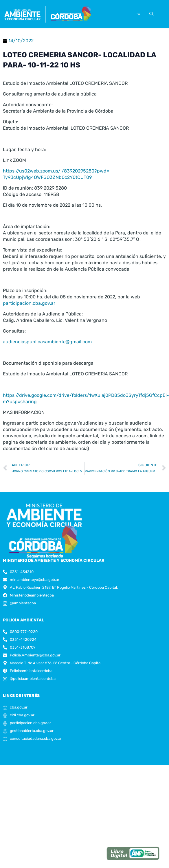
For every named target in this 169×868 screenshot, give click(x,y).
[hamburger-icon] (138, 14)
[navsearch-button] (150, 14)
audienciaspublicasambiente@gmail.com (47, 350)
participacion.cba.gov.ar (29, 311)
